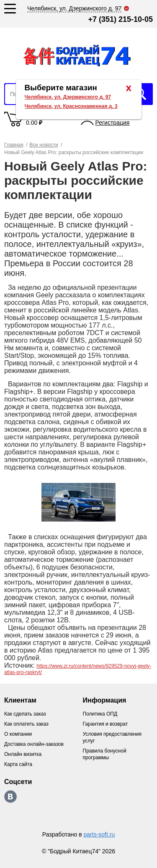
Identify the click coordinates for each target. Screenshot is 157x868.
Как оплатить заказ (26, 724)
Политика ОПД (100, 714)
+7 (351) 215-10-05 (120, 19)
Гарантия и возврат (106, 724)
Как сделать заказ (25, 714)
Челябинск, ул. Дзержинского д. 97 (68, 97)
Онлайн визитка (23, 754)
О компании (18, 734)
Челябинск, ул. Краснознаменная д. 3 (71, 106)
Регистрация (113, 123)
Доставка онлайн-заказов (34, 744)
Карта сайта (18, 764)
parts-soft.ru (99, 834)
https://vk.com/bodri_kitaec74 (10, 797)
